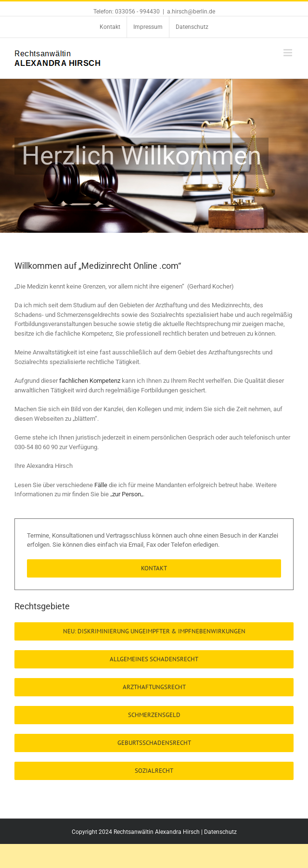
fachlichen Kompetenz (90, 381)
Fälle (102, 485)
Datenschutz (220, 832)
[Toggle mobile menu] (289, 53)
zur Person (127, 494)
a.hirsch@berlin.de (191, 12)
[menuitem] (110, 27)
